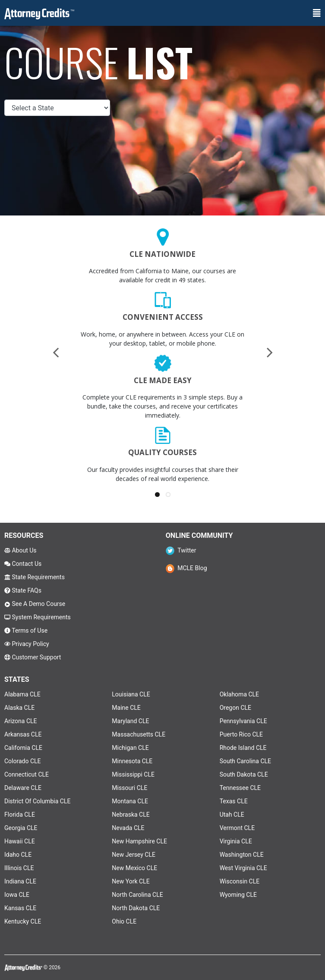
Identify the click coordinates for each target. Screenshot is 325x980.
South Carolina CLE (245, 761)
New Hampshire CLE (139, 841)
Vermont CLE (237, 828)
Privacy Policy (27, 644)
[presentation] (56, 352)
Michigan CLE (130, 748)
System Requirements (38, 617)
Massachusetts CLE (139, 734)
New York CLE (131, 881)
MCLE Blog (186, 568)
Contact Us (23, 564)
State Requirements (35, 577)
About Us (21, 550)
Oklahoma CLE (239, 694)
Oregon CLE (235, 708)
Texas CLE (234, 801)
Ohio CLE (124, 921)
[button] (157, 495)
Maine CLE (126, 708)
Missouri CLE (129, 788)
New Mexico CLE (134, 868)
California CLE (23, 748)
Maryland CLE (130, 721)
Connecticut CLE (27, 774)
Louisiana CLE (131, 694)
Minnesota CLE (132, 761)
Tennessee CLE (240, 788)
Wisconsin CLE (240, 881)
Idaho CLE (18, 855)
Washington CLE (242, 855)
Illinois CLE (19, 868)
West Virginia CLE (243, 868)
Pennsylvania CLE (243, 721)
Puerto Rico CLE (241, 734)
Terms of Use (26, 630)
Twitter (181, 550)
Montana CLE (130, 801)
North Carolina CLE (137, 895)
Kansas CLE (20, 908)
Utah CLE (232, 815)
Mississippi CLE (133, 774)
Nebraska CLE (131, 815)
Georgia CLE (21, 828)
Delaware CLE (23, 788)
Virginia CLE (236, 841)
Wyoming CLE (238, 895)
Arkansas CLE (23, 734)
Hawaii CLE (20, 841)
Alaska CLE (19, 708)
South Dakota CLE (244, 774)
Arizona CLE (21, 721)
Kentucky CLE (23, 921)
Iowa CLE (17, 895)
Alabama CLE (22, 694)
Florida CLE (20, 815)
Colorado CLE (23, 761)
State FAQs (23, 590)
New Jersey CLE (134, 855)
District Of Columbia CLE (37, 801)
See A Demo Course (35, 604)
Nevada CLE (128, 828)
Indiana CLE (20, 881)
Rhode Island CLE (243, 748)
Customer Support (33, 657)
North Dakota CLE (136, 908)
